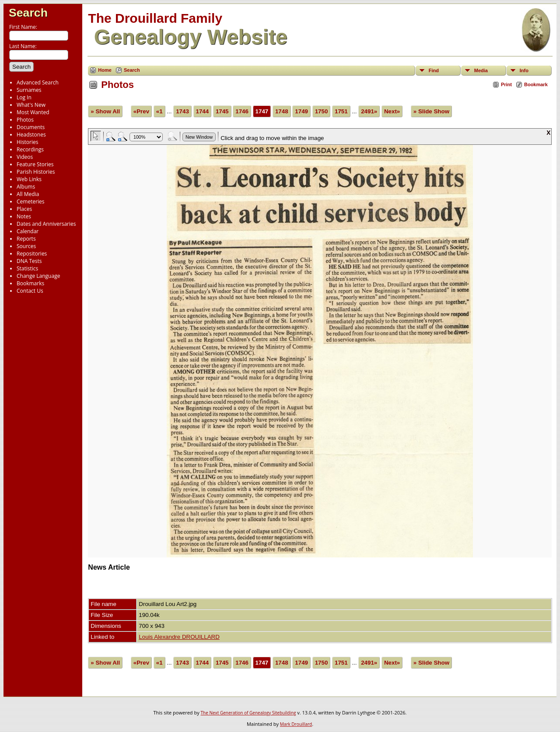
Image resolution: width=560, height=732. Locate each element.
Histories (27, 142)
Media (481, 70)
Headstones (31, 135)
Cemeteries (31, 201)
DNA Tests (29, 261)
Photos (25, 120)
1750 (322, 111)
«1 (159, 111)
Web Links (29, 179)
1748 (282, 111)
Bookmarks (30, 283)
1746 (242, 111)
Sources (26, 246)
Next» (392, 111)
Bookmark (536, 84)
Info (524, 70)
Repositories (32, 254)
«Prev (141, 111)
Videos (25, 157)
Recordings (30, 149)
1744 (203, 111)
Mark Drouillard (296, 724)
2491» (369, 111)
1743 (182, 111)
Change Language (38, 276)
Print (506, 84)
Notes (24, 216)
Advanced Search (38, 82)
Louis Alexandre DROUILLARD (179, 637)
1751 (341, 111)
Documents (31, 127)
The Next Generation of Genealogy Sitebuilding (248, 713)
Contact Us (30, 291)
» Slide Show (431, 111)
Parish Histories (36, 172)
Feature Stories (35, 164)
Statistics (27, 268)
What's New (31, 105)
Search (28, 13)
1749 (301, 111)
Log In (24, 97)
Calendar (28, 231)
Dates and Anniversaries (46, 224)
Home (105, 70)
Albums (26, 187)
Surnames (29, 90)
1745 (222, 111)
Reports (26, 239)
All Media (28, 194)
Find (434, 70)
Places (24, 209)
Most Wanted (33, 112)
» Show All (105, 111)
